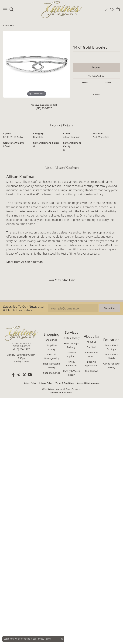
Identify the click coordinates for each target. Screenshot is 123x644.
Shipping (85, 82)
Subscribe (109, 308)
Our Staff (91, 347)
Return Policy (30, 383)
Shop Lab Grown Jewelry (51, 356)
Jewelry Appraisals (72, 364)
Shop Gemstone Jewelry (52, 366)
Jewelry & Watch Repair (71, 373)
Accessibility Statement (88, 383)
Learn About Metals (111, 356)
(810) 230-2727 (44, 108)
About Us (91, 342)
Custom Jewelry (71, 338)
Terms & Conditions (65, 383)
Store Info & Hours (91, 354)
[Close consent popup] (62, 639)
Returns (109, 82)
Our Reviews (91, 371)
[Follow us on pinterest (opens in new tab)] (19, 375)
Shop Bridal (51, 340)
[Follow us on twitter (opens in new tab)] (24, 375)
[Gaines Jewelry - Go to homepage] (22, 333)
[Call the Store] (22, 349)
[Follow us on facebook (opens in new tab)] (14, 375)
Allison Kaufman (72, 137)
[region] (37, 64)
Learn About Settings (111, 347)
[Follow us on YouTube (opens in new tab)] (30, 375)
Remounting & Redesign (71, 345)
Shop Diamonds (51, 373)
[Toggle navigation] (5, 10)
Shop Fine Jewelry (51, 347)
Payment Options (72, 354)
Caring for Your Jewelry (111, 366)
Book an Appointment (91, 364)
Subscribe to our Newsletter (24, 307)
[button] (12, 10)
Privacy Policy (46, 383)
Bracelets (10, 25)
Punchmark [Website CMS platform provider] (67, 392)
